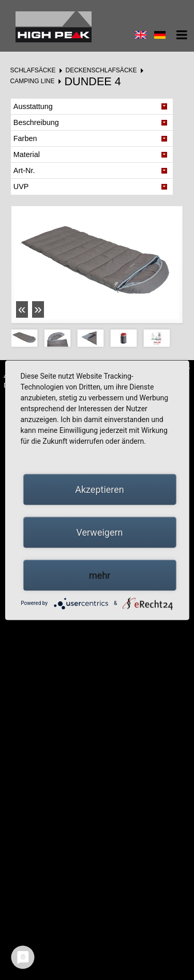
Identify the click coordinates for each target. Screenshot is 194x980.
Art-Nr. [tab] (24, 170)
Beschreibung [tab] (36, 122)
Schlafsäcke (33, 70)
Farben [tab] (25, 138)
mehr (100, 575)
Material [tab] (27, 154)
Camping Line (32, 81)
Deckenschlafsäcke (101, 70)
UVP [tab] (21, 186)
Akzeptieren (100, 489)
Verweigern (99, 532)
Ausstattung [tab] (33, 106)
